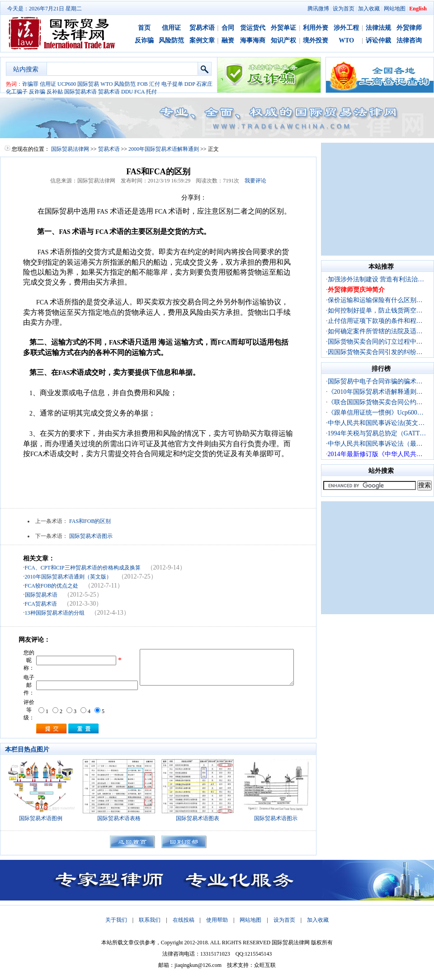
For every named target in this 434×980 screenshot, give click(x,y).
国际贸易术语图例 (41, 818)
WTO (346, 40)
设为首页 (344, 9)
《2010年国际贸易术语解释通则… (375, 392)
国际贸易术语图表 (198, 818)
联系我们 (150, 920)
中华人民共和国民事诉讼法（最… (375, 444)
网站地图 (395, 9)
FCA (139, 92)
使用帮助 (217, 920)
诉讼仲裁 (378, 40)
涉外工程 (346, 28)
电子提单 (172, 84)
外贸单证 (283, 28)
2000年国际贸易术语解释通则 (164, 149)
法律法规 (378, 28)
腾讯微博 (318, 9)
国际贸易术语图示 (91, 536)
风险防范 (171, 40)
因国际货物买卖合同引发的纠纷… (375, 352)
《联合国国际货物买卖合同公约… (375, 402)
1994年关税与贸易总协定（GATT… (377, 433)
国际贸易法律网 (70, 149)
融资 (228, 40)
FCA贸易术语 (41, 604)
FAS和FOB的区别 (90, 521)
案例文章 (202, 40)
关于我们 (116, 920)
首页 (144, 28)
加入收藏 (369, 9)
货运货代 (253, 28)
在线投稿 (184, 920)
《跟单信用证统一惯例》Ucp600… (376, 413)
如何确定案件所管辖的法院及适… (375, 331)
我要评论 (255, 181)
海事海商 (253, 40)
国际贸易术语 (80, 92)
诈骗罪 (30, 84)
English (418, 9)
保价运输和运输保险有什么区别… (375, 300)
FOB (142, 84)
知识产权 (283, 40)
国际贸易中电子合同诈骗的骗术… (375, 381)
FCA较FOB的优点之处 (52, 586)
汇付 (155, 84)
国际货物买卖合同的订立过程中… (375, 342)
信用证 (171, 28)
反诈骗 (144, 40)
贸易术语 (202, 28)
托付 (151, 92)
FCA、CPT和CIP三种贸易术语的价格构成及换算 (83, 568)
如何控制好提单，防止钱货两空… (375, 310)
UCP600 (67, 84)
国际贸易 (88, 84)
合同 (228, 28)
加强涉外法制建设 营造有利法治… (376, 279)
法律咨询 (409, 40)
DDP (190, 84)
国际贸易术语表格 (119, 818)
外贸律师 (409, 28)
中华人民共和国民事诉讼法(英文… (376, 423)
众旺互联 (265, 965)
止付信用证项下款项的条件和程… (375, 321)
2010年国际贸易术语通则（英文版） (68, 577)
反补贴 (55, 92)
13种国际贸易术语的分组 (55, 613)
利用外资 (316, 28)
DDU (127, 92)
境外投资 (316, 40)
